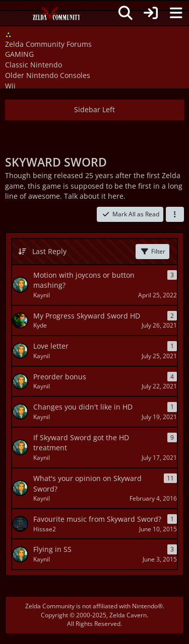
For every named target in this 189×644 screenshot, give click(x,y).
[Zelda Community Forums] (57, 16)
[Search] (125, 13)
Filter (152, 251)
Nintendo (145, 606)
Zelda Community (50, 606)
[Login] (151, 13)
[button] (175, 214)
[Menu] (176, 13)
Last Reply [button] (49, 251)
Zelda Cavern (128, 615)
